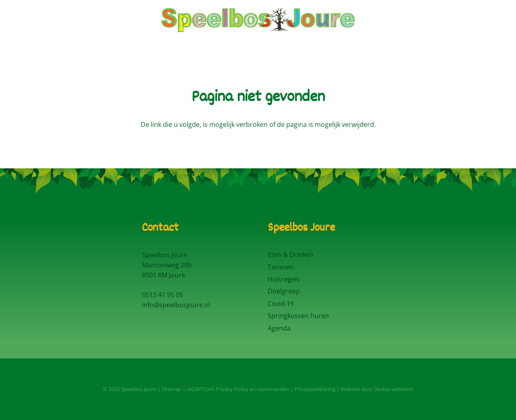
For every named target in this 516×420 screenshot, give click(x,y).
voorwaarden (273, 389)
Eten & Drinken (291, 254)
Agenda (279, 328)
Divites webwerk (394, 389)
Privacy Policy (232, 389)
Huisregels (284, 279)
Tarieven (281, 267)
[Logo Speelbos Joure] (258, 20)
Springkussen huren (298, 316)
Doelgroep (284, 291)
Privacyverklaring (315, 389)
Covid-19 (281, 304)
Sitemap (172, 389)
